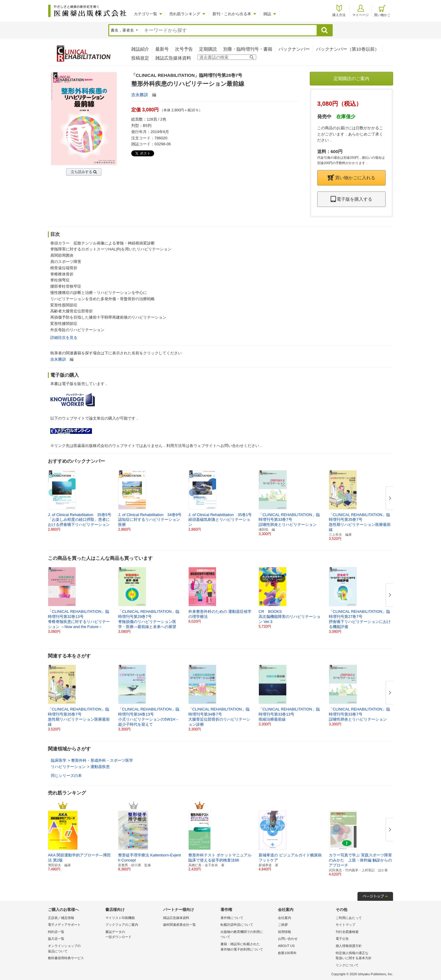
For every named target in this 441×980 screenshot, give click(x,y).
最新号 (162, 49)
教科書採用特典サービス (66, 958)
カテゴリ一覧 (146, 14)
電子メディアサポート (64, 925)
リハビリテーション (68, 767)
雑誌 (267, 14)
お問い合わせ (288, 939)
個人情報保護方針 (349, 946)
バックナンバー (294, 49)
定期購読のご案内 (351, 78)
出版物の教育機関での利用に (248, 935)
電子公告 (342, 939)
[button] (389, 498)
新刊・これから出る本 (232, 14)
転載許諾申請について (237, 925)
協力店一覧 (56, 939)
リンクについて (347, 965)
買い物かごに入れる (351, 178)
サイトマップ (345, 925)
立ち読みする (82, 172)
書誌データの (133, 935)
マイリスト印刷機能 (120, 918)
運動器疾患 (100, 767)
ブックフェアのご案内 (122, 925)
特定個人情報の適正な (363, 956)
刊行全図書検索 (347, 932)
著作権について (232, 918)
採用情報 (284, 932)
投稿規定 (140, 58)
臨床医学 (59, 760)
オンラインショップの (75, 949)
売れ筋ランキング (185, 14)
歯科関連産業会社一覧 (179, 925)
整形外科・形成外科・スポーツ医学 (102, 760)
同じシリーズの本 (66, 776)
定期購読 (208, 49)
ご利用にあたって (349, 918)
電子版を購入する (351, 199)
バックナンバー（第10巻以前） (348, 49)
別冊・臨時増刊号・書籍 (248, 49)
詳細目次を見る (64, 338)
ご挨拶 (283, 925)
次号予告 (184, 49)
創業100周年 (287, 953)
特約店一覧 (56, 932)
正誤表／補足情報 (61, 918)
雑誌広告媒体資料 (173, 58)
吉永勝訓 (140, 95)
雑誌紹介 (140, 49)
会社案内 (284, 918)
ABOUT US (286, 946)
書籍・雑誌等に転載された (248, 947)
